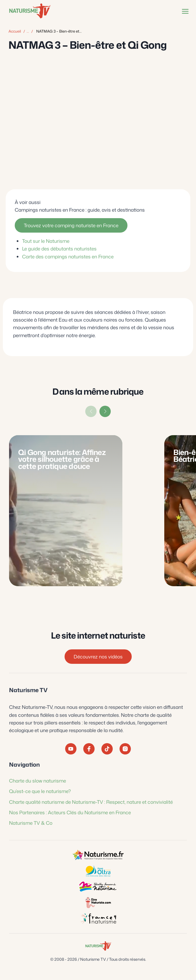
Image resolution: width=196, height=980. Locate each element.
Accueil (15, 31)
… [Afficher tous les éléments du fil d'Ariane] (28, 31)
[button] (105, 411)
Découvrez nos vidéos (98, 656)
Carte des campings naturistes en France (68, 256)
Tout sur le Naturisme (46, 241)
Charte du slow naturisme (38, 781)
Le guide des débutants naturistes (59, 248)
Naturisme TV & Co (31, 823)
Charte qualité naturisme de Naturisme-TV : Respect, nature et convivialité (91, 802)
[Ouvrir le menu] (184, 11)
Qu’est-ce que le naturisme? (40, 791)
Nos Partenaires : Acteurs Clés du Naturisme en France (70, 812)
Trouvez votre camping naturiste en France (71, 225)
